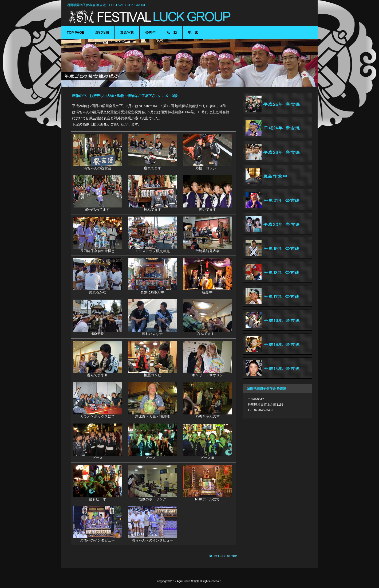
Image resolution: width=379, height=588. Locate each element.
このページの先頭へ (224, 556)
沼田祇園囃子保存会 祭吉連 (149, 17)
